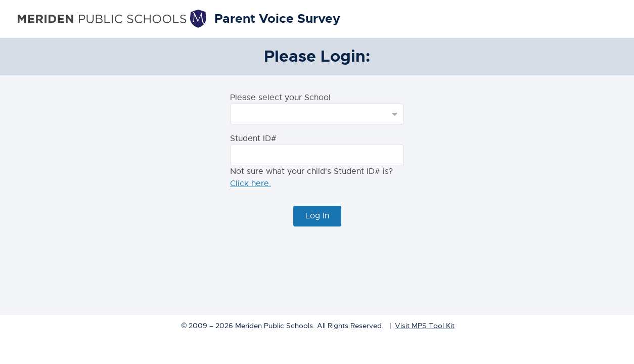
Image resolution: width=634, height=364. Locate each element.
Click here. (251, 184)
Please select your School (280, 98)
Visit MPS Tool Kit (425, 326)
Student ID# (253, 139)
